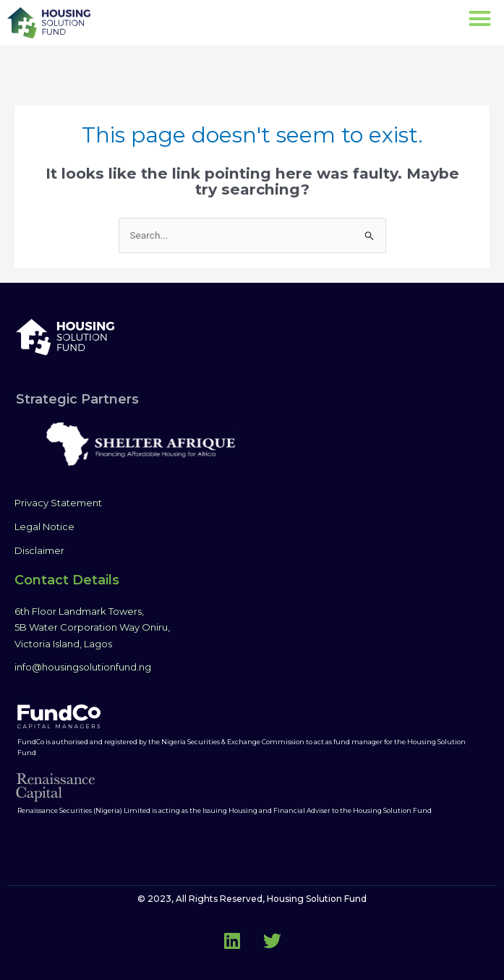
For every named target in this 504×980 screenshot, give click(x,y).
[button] (479, 19)
